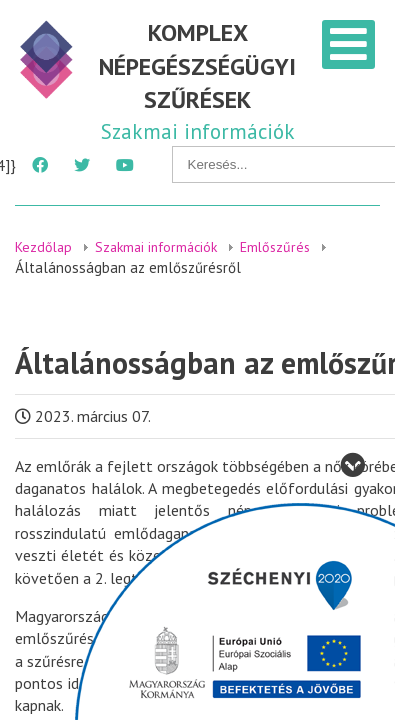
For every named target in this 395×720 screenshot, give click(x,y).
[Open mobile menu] (348, 44)
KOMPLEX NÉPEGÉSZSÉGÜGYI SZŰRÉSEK (197, 66)
